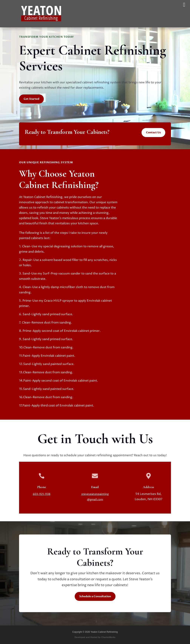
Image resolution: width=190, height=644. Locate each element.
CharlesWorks (108, 637)
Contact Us (153, 132)
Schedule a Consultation (95, 596)
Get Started (31, 99)
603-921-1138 (42, 494)
